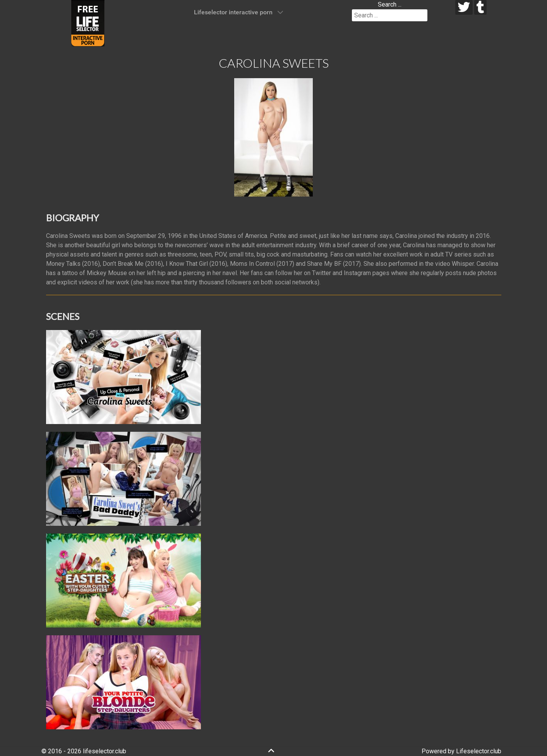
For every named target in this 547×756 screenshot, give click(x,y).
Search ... (390, 4)
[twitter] (464, 7)
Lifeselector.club (479, 751)
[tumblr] (481, 7)
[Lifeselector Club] (88, 23)
